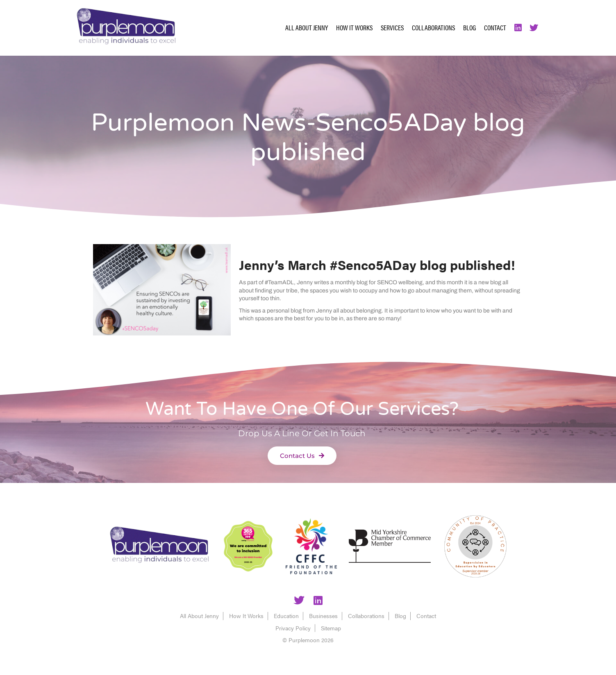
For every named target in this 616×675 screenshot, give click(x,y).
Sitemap (331, 628)
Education (286, 616)
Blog (469, 27)
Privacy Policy (293, 628)
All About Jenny (307, 27)
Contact (495, 27)
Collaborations (433, 27)
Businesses (323, 616)
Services (392, 27)
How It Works (354, 27)
